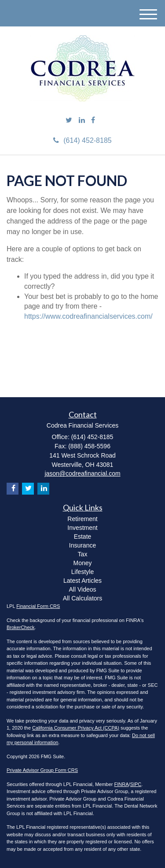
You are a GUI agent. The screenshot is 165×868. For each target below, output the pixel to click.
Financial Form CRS (38, 606)
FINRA (122, 784)
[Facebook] (93, 121)
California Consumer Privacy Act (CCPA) (76, 728)
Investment (82, 528)
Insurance (82, 545)
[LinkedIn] (82, 121)
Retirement (82, 519)
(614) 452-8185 (82, 140)
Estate (83, 536)
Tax (83, 554)
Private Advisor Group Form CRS (42, 770)
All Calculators (82, 598)
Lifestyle (82, 572)
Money (82, 563)
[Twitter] (69, 121)
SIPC (136, 784)
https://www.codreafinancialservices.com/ (88, 316)
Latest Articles (82, 581)
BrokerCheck (21, 627)
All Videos (82, 589)
